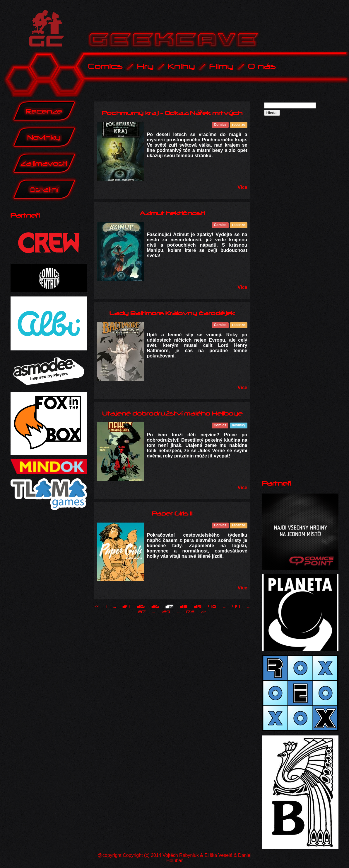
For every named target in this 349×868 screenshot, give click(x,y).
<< (97, 607)
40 (212, 607)
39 (198, 607)
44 (236, 607)
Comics (105, 66)
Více (243, 187)
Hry (145, 66)
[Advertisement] (284, 205)
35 (141, 607)
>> (203, 612)
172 (190, 612)
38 (184, 607)
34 (126, 607)
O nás (262, 66)
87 (142, 612)
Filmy (221, 66)
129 (166, 612)
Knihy (182, 66)
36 (155, 607)
